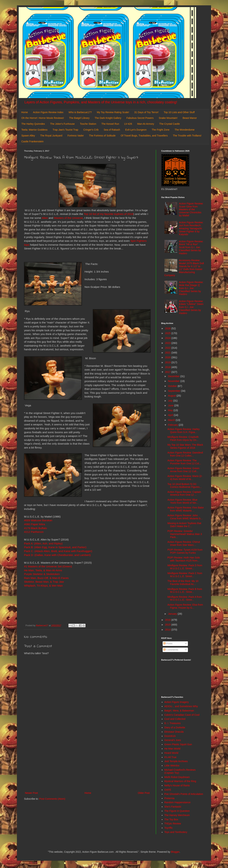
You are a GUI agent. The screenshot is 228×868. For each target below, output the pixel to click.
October (173, 386)
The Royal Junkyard (51, 136)
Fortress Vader (76, 136)
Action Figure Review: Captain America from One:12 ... (184, 493)
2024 (168, 338)
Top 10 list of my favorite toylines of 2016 (108, 214)
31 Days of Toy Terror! (146, 112)
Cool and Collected (175, 719)
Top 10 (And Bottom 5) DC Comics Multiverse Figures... (185, 486)
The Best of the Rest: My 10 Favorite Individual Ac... (183, 583)
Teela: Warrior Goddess (34, 130)
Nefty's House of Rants (177, 785)
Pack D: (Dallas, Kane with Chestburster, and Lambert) (57, 555)
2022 (168, 348)
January (173, 614)
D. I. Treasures (173, 723)
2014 (168, 630)
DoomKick (170, 736)
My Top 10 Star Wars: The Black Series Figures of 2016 (185, 446)
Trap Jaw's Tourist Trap (66, 130)
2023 (168, 343)
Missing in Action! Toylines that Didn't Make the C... (184, 525)
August (172, 396)
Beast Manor (190, 118)
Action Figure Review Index (48, 112)
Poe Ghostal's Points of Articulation (184, 794)
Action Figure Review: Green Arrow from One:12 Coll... (183, 470)
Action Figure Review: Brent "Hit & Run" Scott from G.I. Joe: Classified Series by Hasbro (191, 247)
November (174, 381)
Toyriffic (169, 828)
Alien (45, 218)
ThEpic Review (173, 824)
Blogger (175, 852)
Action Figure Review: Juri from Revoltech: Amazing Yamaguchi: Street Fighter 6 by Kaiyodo (191, 228)
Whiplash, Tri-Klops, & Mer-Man (43, 586)
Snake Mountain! (168, 118)
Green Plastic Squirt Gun (178, 744)
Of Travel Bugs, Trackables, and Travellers (144, 136)
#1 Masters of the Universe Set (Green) (48, 566)
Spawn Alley (28, 136)
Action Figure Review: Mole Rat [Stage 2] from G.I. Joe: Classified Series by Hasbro (191, 288)
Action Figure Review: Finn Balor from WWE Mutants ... (186, 509)
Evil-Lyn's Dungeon (136, 130)
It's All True (170, 757)
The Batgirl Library (79, 118)
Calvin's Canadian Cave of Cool (182, 715)
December (174, 376)
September (174, 391)
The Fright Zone (161, 130)
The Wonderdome (185, 130)
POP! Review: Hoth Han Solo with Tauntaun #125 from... (184, 559)
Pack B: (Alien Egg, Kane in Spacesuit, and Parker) (56, 547)
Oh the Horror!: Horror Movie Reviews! (43, 118)
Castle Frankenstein (33, 141)
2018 (168, 367)
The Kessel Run (110, 124)
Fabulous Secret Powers (140, 118)
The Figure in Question (177, 811)
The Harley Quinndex (33, 124)
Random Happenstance (178, 802)
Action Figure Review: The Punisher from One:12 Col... (184, 462)
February (173, 425)
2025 (168, 333)
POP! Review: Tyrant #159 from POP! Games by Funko (185, 551)
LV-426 (128, 124)
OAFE (168, 790)
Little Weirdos (172, 766)
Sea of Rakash (112, 130)
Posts (168, 643)
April (171, 415)
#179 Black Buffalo (35, 528)
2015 (168, 625)
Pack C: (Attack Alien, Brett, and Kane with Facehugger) (58, 551)
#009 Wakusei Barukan (38, 520)
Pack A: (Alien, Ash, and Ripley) (44, 543)
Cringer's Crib (91, 130)
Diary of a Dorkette (175, 727)
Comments (171, 650)
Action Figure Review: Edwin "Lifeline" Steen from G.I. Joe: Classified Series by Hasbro (191, 307)
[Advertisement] (87, 761)
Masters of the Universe (68, 218)
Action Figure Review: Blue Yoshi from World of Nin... (183, 501)
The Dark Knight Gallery (108, 118)
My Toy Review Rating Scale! (113, 112)
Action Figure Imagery (177, 702)
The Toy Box (171, 819)
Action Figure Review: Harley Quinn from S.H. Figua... (184, 431)
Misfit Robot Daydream (177, 777)
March (172, 420)
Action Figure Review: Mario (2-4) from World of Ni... (185, 478)
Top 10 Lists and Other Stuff (179, 112)
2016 (168, 620)
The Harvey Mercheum (177, 815)
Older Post (144, 793)
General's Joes (173, 740)
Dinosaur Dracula (174, 732)
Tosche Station (88, 124)
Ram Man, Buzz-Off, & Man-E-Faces (46, 578)
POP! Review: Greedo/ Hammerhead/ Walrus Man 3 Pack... (185, 534)
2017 (168, 372)
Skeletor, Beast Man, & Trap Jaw (44, 582)
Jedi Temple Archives (176, 761)
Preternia (169, 798)
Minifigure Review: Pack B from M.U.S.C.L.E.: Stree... (185, 591)
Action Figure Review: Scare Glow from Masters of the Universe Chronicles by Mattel (191, 209)
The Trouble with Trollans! (187, 136)
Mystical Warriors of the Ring (180, 781)
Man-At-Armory (146, 124)
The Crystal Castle (169, 124)
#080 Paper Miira (34, 524)
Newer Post (31, 793)
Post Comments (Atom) (52, 799)
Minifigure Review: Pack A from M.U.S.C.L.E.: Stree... (185, 598)
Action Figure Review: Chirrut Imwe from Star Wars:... (184, 543)
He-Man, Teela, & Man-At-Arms (43, 570)
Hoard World (171, 753)
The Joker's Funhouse (62, 124)
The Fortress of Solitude (102, 136)
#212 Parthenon (34, 532)
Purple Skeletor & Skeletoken (42, 574)
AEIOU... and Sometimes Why (181, 706)
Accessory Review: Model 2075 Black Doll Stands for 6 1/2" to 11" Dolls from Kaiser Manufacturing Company (184, 268)
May (171, 410)
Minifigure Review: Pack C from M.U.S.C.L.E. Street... (185, 575)
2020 (168, 357)
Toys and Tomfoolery (176, 832)
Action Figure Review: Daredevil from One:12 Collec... (185, 454)
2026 (168, 328)
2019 (168, 362)
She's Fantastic (173, 807)
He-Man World (172, 749)
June (171, 405)
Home (24, 112)
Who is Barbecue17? (80, 112)
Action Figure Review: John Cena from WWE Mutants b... (185, 517)
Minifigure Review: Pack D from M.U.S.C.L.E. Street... (185, 567)
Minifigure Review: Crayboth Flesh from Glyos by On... (183, 438)
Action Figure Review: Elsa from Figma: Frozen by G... (185, 606)
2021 (168, 353)
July (171, 401)
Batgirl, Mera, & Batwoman (179, 711)
